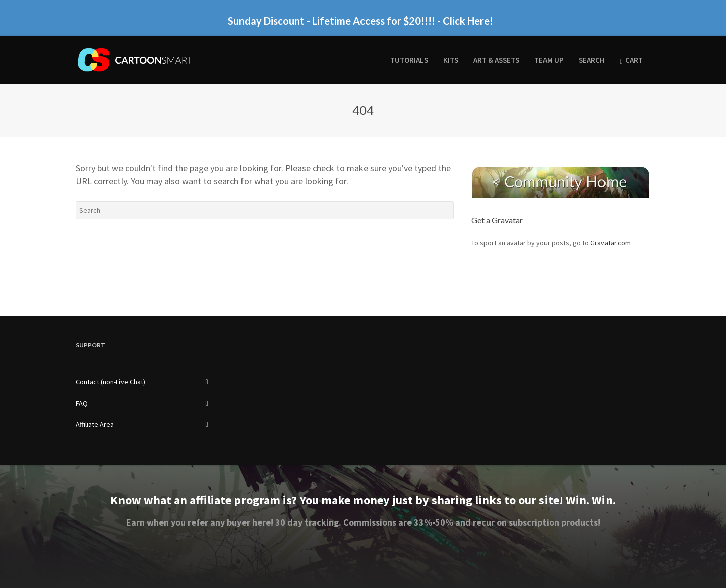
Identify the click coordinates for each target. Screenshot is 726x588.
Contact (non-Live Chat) (110, 382)
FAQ (82, 403)
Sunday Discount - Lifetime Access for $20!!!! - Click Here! (360, 21)
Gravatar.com (611, 243)
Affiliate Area (95, 424)
